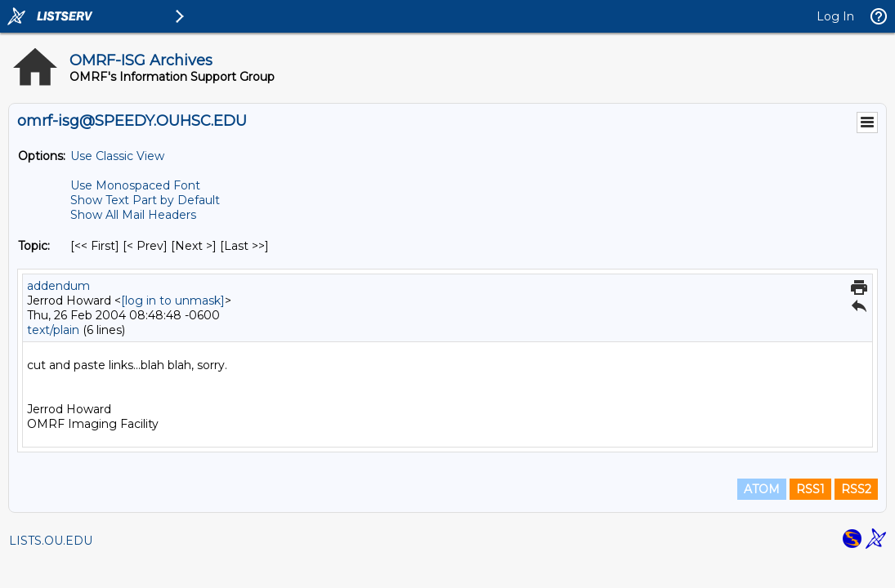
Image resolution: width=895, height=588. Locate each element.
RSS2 (856, 489)
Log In (835, 16)
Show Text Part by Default (145, 200)
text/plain (53, 330)
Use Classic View (117, 156)
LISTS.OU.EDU (51, 541)
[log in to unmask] (173, 301)
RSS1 (810, 489)
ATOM (762, 489)
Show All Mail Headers (133, 215)
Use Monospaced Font (135, 185)
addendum (58, 286)
